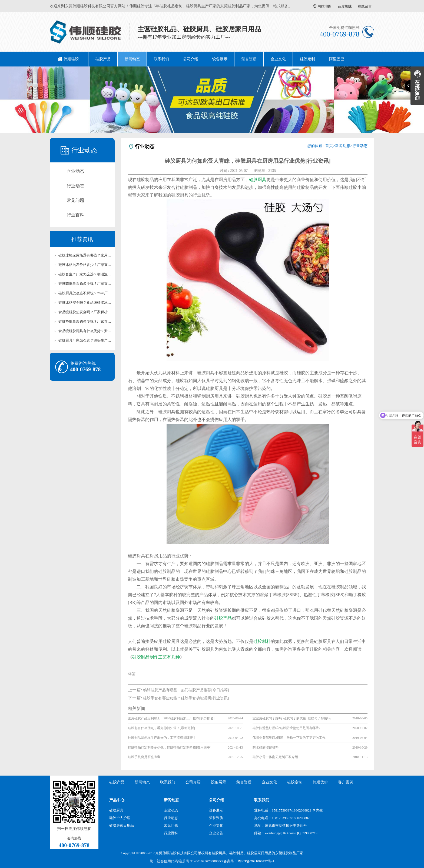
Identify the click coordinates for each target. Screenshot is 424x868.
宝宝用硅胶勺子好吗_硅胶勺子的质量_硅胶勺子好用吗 (291, 718)
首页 (329, 146)
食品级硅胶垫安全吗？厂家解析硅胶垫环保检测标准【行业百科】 (85, 312)
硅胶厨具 (258, 180)
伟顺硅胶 (71, 59)
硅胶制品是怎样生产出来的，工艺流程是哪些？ (162, 738)
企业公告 (216, 833)
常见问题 (75, 200)
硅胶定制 (307, 59)
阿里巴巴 (337, 59)
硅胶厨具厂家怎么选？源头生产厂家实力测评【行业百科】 (85, 340)
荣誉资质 (249, 59)
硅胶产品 (103, 59)
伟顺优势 (320, 782)
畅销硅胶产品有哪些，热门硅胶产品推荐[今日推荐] (186, 690)
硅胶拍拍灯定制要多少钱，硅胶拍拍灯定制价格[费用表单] (170, 747)
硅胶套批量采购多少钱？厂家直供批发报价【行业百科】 (85, 284)
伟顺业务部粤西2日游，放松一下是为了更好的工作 (289, 738)
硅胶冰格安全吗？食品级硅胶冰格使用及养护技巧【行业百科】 (85, 303)
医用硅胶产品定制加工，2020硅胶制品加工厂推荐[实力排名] (171, 718)
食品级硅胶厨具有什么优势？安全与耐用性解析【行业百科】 (85, 331)
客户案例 (346, 782)
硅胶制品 (236, 853)
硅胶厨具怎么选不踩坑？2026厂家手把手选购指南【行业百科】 (85, 293)
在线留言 (365, 6)
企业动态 (75, 171)
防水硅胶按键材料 (266, 747)
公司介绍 (191, 59)
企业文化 (278, 59)
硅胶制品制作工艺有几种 (156, 657)
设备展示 (220, 59)
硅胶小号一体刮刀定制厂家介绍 (275, 757)
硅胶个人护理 (120, 818)
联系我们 (161, 59)
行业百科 (75, 215)
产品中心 (117, 800)
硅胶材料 (262, 641)
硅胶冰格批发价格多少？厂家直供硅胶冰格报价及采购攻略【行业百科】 (85, 265)
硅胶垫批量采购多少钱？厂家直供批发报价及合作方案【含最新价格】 (85, 321)
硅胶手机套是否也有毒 (144, 757)
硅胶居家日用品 (122, 825)
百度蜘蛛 (345, 6)
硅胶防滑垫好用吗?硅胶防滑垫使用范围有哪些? (286, 728)
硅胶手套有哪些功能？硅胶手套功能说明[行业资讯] (186, 698)
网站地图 (324, 6)
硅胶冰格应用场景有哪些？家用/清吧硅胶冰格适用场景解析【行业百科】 (85, 255)
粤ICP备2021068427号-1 (256, 861)
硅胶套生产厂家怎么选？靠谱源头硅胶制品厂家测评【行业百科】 (85, 274)
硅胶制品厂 (291, 853)
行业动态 (75, 186)
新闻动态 (132, 59)
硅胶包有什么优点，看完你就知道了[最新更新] (161, 728)
